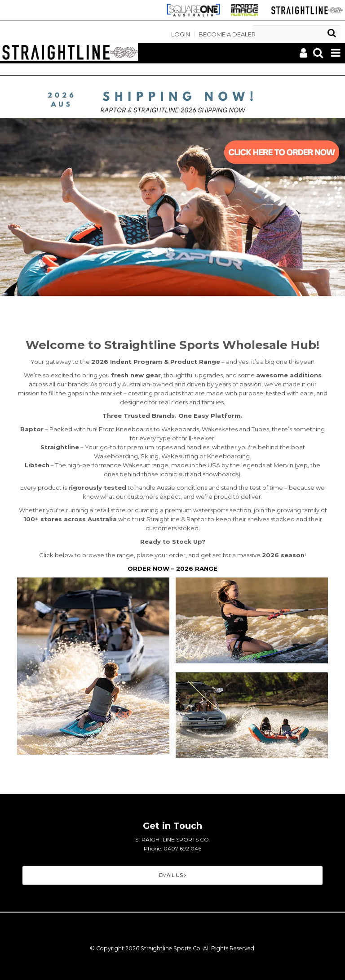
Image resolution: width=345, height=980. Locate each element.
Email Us (172, 875)
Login (181, 34)
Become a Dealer (227, 34)
